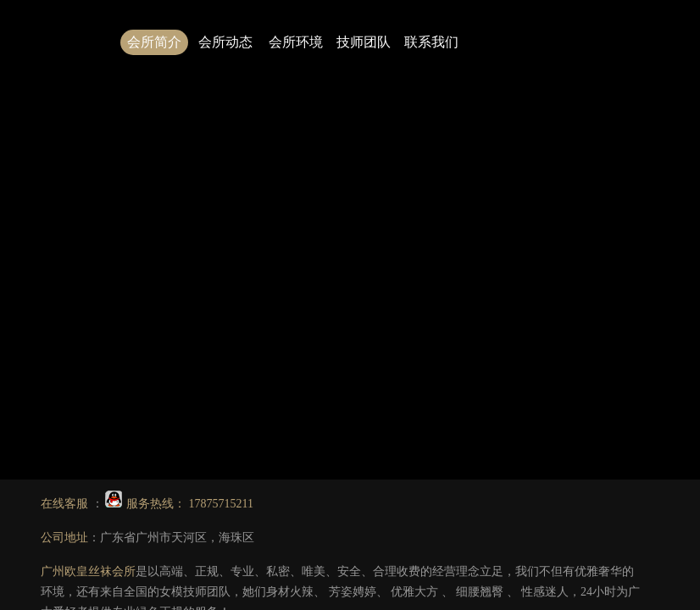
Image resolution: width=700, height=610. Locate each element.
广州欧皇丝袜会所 (88, 571)
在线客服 (66, 504)
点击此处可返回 (425, 222)
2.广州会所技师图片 (537, 263)
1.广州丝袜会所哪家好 (416, 263)
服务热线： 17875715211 (179, 504)
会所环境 (296, 42)
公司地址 (64, 538)
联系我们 (431, 42)
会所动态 (225, 42)
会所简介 (154, 42)
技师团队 (364, 42)
